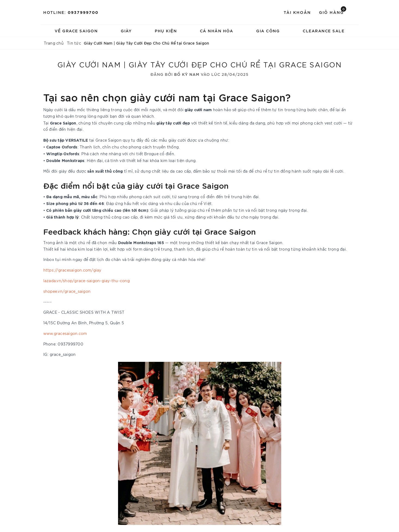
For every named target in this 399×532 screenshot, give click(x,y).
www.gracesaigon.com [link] (65, 333)
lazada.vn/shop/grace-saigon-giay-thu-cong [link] (86, 281)
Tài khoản (297, 12)
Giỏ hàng (333, 12)
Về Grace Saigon (76, 31)
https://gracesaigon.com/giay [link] (72, 270)
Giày (126, 31)
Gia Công (268, 31)
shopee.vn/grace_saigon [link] (67, 291)
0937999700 (83, 12)
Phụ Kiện (166, 31)
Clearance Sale (324, 31)
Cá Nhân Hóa (217, 31)
